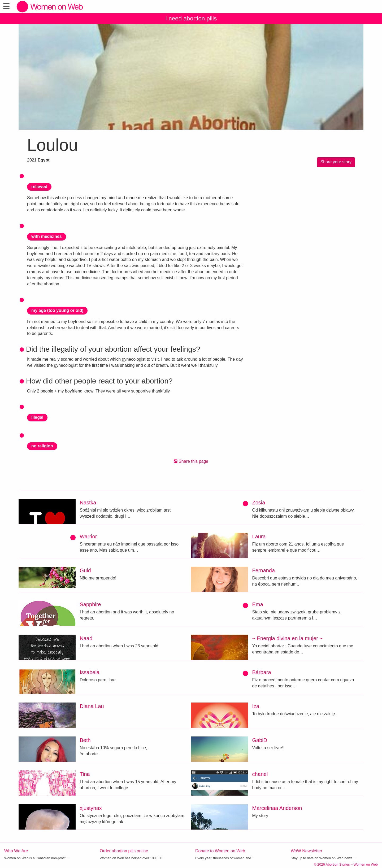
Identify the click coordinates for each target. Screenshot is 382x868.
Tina (85, 774)
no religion (42, 446)
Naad (86, 638)
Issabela (90, 672)
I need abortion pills (191, 18)
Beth (85, 740)
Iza (256, 706)
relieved (39, 187)
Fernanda (264, 570)
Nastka (88, 503)
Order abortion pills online (124, 851)
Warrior (88, 536)
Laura (259, 536)
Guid (85, 570)
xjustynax (91, 808)
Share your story (336, 162)
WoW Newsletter (307, 851)
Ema (258, 604)
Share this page (191, 461)
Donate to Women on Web (220, 851)
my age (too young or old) (57, 310)
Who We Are (16, 851)
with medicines (47, 236)
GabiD (260, 740)
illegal (37, 417)
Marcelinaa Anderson (277, 808)
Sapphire (90, 604)
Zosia (259, 503)
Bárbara (262, 672)
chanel (260, 774)
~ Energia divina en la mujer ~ (288, 638)
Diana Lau (92, 706)
